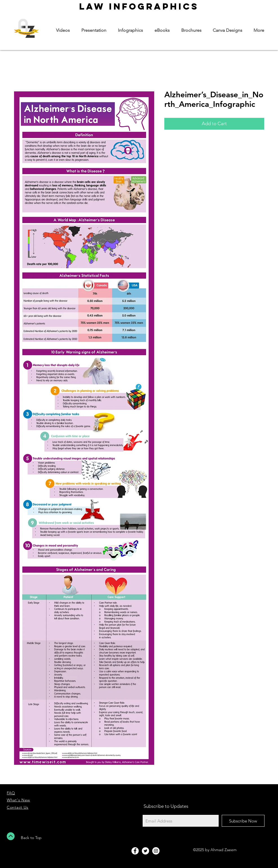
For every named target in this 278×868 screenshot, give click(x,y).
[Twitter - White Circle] (145, 851)
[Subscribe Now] (243, 821)
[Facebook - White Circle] (135, 851)
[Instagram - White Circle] (156, 851)
